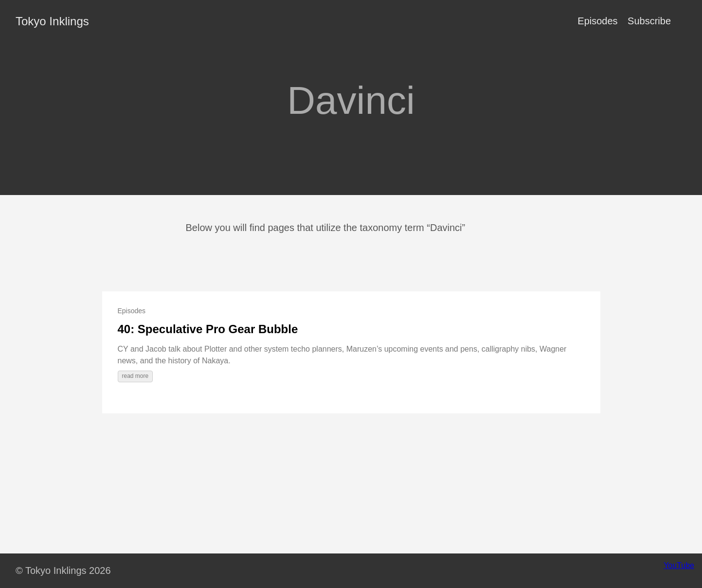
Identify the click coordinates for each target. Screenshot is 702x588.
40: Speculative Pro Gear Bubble (208, 329)
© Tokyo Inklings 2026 (63, 570)
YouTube (679, 565)
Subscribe (649, 21)
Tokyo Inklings (52, 21)
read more (135, 376)
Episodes (597, 21)
